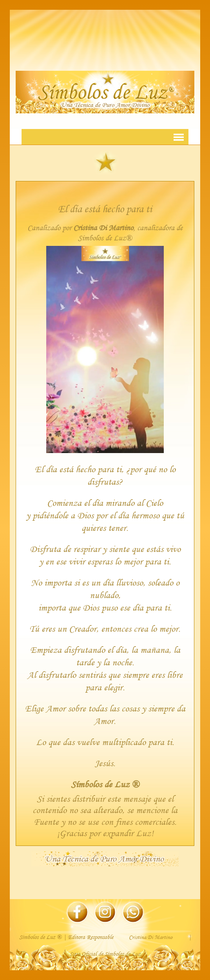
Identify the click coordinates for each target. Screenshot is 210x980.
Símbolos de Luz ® (105, 784)
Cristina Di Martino (103, 228)
